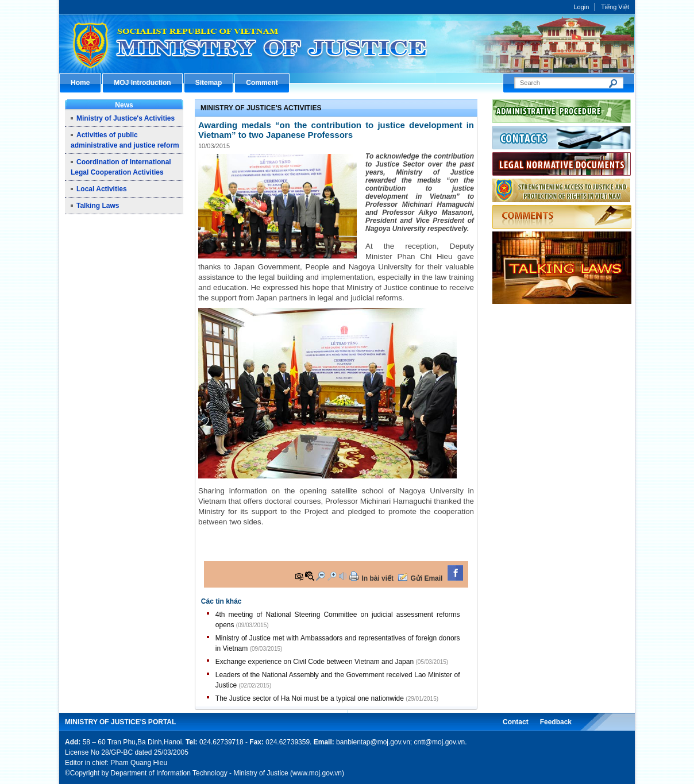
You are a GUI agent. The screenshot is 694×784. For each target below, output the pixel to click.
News (124, 105)
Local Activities (102, 189)
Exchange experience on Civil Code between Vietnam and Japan (315, 662)
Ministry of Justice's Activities (126, 118)
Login (581, 7)
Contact (516, 722)
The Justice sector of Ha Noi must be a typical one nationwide (310, 698)
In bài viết (377, 578)
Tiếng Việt (615, 7)
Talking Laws (98, 206)
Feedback (556, 722)
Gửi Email (426, 578)
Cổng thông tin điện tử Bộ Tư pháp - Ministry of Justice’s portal (347, 43)
